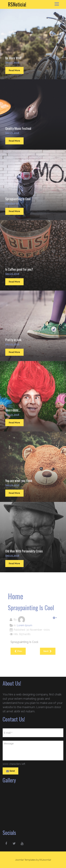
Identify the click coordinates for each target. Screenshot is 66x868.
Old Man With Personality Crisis (24, 551)
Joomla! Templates (25, 860)
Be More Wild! (13, 58)
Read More (14, 70)
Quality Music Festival (18, 128)
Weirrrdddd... (13, 410)
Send (10, 771)
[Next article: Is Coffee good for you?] (48, 651)
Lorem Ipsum (25, 625)
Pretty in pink (13, 340)
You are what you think (19, 481)
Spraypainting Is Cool (18, 199)
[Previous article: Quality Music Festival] (18, 651)
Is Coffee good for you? (19, 269)
